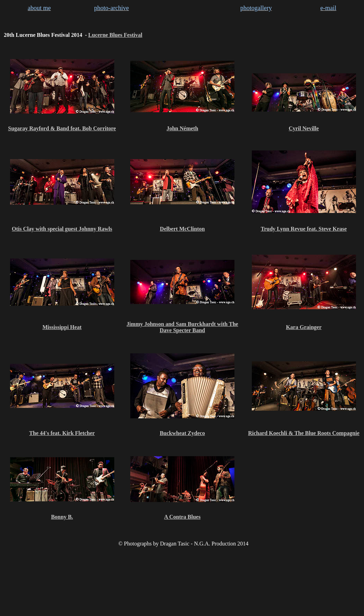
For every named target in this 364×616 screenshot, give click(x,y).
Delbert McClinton (182, 229)
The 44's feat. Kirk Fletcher (62, 433)
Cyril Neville (304, 128)
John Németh (182, 128)
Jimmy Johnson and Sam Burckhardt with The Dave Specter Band (182, 327)
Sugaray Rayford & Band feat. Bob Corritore (62, 128)
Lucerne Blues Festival (115, 35)
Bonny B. (62, 517)
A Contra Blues (183, 517)
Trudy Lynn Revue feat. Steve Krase (304, 229)
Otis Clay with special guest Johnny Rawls (62, 229)
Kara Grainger (304, 327)
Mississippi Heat (62, 327)
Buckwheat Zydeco (182, 433)
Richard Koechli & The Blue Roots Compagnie (304, 433)
